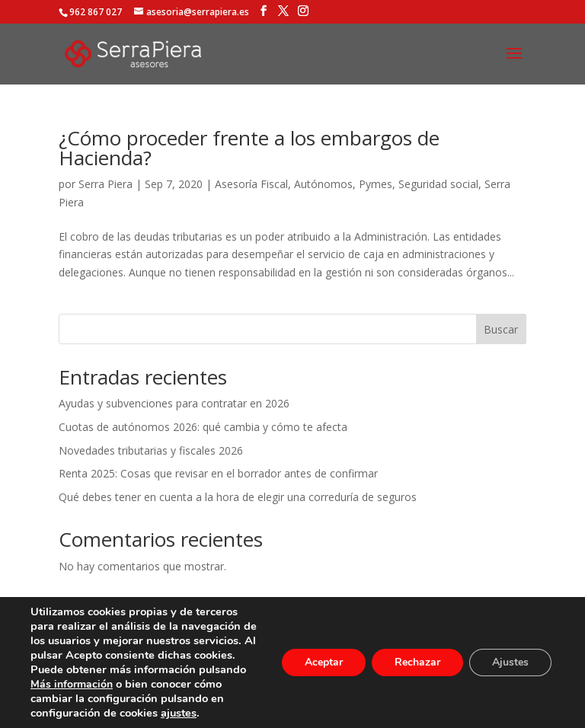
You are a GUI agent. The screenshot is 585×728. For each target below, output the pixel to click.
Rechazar (417, 662)
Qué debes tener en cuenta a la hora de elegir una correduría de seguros (238, 497)
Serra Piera (105, 184)
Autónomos (323, 184)
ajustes (179, 713)
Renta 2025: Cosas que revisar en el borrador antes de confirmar (218, 473)
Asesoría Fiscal (251, 184)
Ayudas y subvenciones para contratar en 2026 (174, 403)
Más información (72, 684)
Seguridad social (438, 184)
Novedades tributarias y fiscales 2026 (151, 450)
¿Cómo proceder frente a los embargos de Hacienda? (249, 148)
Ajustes (510, 662)
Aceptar (324, 662)
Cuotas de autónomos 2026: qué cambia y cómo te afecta (203, 427)
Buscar (501, 329)
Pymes (376, 184)
